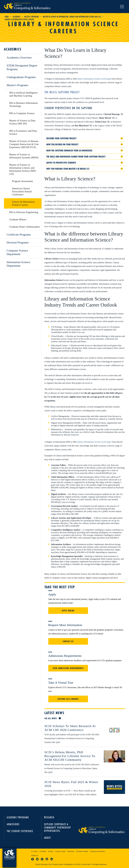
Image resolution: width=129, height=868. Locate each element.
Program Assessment (22, 181)
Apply (52, 594)
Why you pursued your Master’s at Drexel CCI (68, 169)
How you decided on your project (62, 144)
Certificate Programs (19, 234)
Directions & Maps (82, 851)
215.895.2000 (86, 864)
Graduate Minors (18, 219)
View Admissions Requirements (68, 668)
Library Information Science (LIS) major (94, 79)
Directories (71, 851)
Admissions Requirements (65, 656)
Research (49, 817)
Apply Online (68, 611)
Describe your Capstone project (61, 138)
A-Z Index (34, 851)
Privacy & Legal (60, 851)
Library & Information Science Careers (23, 203)
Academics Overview (19, 58)
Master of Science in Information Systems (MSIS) (24, 156)
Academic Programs (18, 817)
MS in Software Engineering (24, 212)
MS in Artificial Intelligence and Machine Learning (23, 94)
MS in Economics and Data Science (23, 132)
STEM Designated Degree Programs (22, 67)
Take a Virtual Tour (61, 683)
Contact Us (68, 641)
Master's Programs (32, 17)
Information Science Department (18, 264)
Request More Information (65, 625)
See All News (51, 718)
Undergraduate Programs (21, 77)
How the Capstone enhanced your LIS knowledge (69, 150)
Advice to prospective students (61, 163)
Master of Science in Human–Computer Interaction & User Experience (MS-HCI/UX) (24, 144)
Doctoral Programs (18, 242)
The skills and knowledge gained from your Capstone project (76, 157)
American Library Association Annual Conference (22, 191)
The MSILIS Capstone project (62, 92)
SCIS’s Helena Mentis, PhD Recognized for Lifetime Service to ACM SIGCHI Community (70, 756)
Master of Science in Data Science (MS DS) (22, 122)
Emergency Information (98, 851)
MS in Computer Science (22, 113)
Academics (17, 17)
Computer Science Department (17, 252)
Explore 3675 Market (68, 699)
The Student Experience (20, 831)
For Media (43, 851)
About (47, 838)
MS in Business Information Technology (23, 104)
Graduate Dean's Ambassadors (25, 227)
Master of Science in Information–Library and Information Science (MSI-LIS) (72, 17)
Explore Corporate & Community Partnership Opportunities (57, 828)
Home (7, 17)
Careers (51, 851)
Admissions (13, 824)
